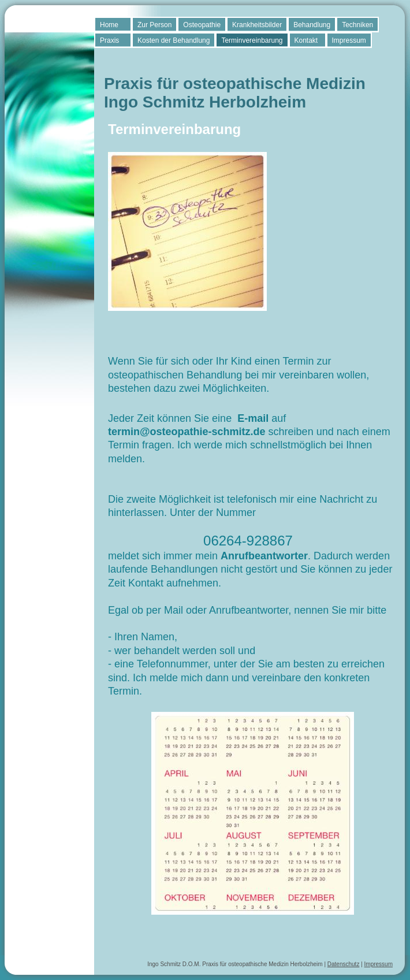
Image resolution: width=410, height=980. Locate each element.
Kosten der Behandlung (174, 40)
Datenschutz (344, 964)
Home (109, 25)
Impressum (349, 40)
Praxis (109, 40)
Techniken (357, 25)
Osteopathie (202, 25)
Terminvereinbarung (252, 40)
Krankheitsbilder (257, 25)
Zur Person (154, 25)
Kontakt (306, 40)
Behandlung (312, 25)
